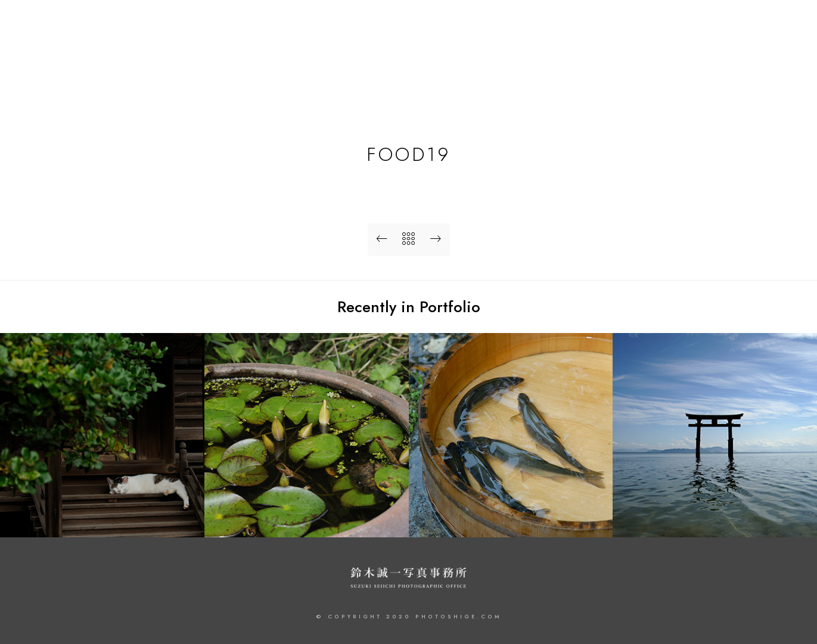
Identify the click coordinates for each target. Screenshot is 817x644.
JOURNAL (698, 49)
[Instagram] (771, 24)
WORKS (590, 49)
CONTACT (757, 49)
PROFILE (643, 49)
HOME (542, 49)
